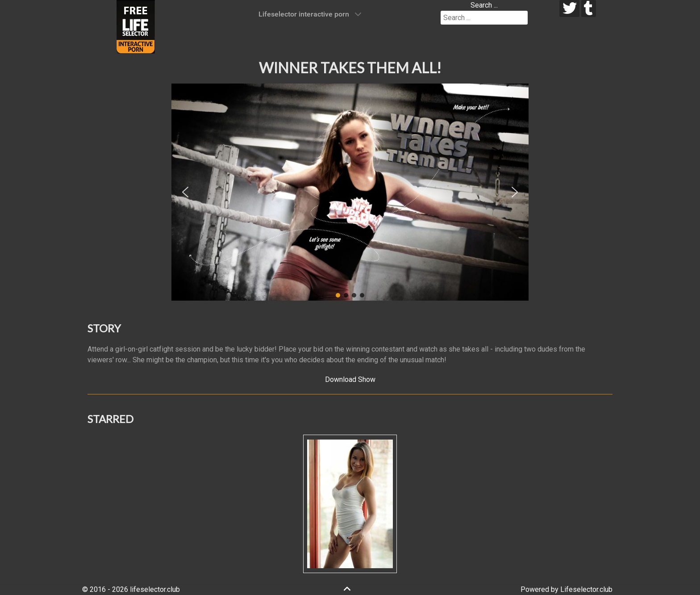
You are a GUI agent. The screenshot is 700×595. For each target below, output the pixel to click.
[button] (185, 192)
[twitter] (569, 8)
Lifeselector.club (586, 589)
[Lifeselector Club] (136, 26)
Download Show (350, 379)
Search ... (484, 5)
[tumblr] (589, 8)
